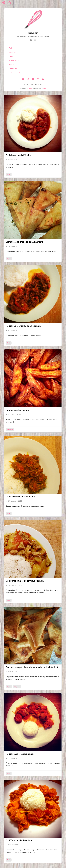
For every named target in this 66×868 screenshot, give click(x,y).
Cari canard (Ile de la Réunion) (20, 497)
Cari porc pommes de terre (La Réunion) (25, 581)
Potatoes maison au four (18, 410)
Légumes (12, 52)
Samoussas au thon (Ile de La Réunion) (24, 242)
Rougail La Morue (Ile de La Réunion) (24, 326)
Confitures (13, 69)
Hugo (30, 88)
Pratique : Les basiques (17, 73)
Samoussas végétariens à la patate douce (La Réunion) (32, 667)
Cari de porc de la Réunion (19, 155)
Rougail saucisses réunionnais (20, 754)
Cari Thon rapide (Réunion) (19, 840)
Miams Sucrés (14, 60)
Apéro (11, 48)
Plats (11, 56)
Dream (43, 88)
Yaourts (12, 64)
